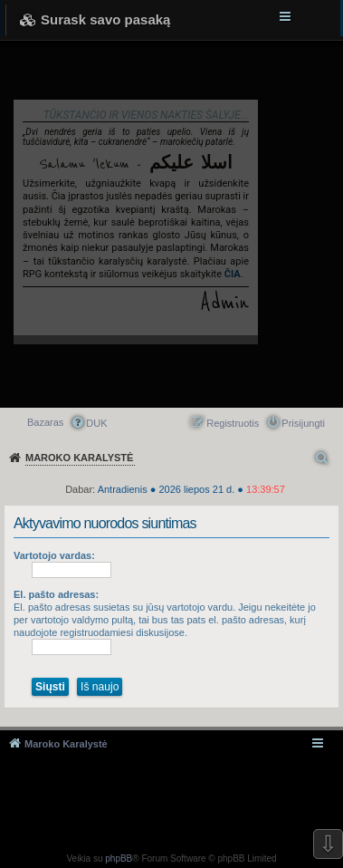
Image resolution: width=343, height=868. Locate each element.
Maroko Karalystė (66, 744)
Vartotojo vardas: (54, 555)
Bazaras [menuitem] (45, 422)
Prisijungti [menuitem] (303, 423)
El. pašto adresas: (56, 594)
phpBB (119, 858)
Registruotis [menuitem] (233, 423)
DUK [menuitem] (96, 423)
